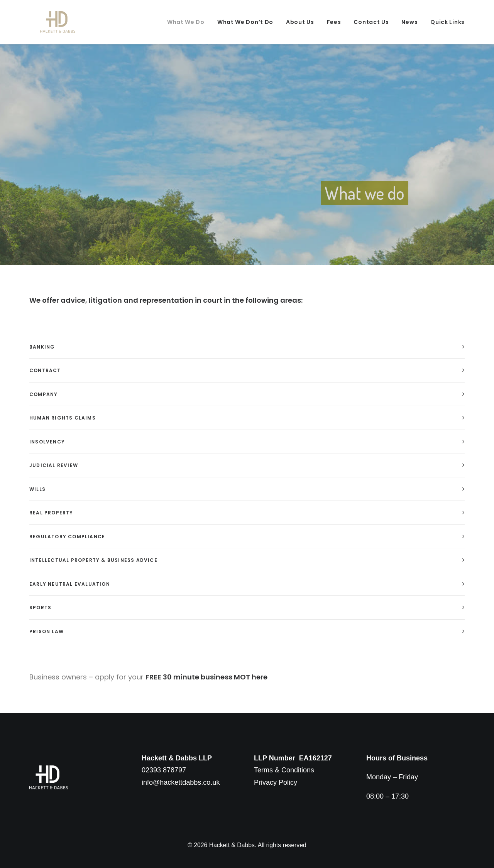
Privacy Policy (276, 782)
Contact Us (371, 22)
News (409, 22)
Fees (334, 22)
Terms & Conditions (284, 770)
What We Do (186, 22)
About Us (300, 22)
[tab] (247, 347)
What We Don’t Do (245, 22)
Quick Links (447, 22)
